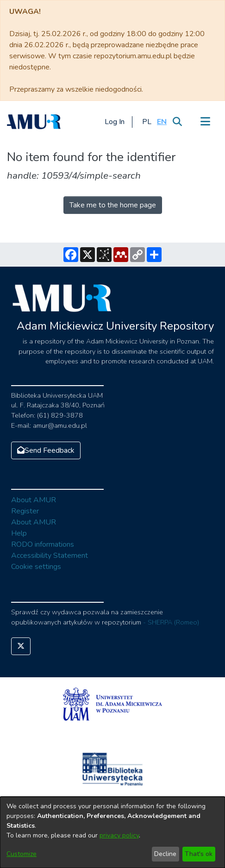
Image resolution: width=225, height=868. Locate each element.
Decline (165, 854)
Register (25, 511)
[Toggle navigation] (205, 122)
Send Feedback (46, 450)
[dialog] (112, 832)
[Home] (34, 122)
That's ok (199, 854)
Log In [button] (115, 122)
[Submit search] (177, 122)
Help (19, 533)
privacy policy (119, 835)
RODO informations (43, 544)
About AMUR (34, 500)
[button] (147, 122)
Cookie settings (36, 567)
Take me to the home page (113, 205)
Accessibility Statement (50, 556)
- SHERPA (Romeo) (171, 622)
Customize (22, 854)
